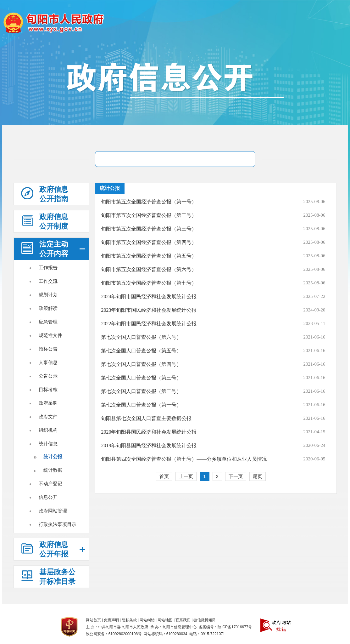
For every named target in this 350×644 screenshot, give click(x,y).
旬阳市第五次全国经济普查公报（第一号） (149, 202)
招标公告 (48, 349)
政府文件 (48, 416)
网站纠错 (147, 620)
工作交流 (48, 281)
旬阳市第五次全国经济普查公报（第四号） (149, 242)
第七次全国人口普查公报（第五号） (141, 351)
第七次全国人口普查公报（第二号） (141, 391)
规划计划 (48, 295)
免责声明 (111, 620)
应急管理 (48, 322)
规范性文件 (50, 335)
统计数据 (53, 470)
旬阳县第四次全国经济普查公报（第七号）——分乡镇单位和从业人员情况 (184, 459)
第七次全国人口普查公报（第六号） (141, 337)
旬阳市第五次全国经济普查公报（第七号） (149, 283)
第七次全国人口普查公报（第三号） (141, 378)
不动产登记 (50, 484)
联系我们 (183, 620)
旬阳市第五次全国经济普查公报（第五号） (149, 256)
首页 (164, 476)
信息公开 (48, 497)
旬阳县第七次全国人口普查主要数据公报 (146, 418)
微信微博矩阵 (205, 620)
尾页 (258, 476)
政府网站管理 (53, 511)
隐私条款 (129, 620)
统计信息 (48, 444)
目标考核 (48, 389)
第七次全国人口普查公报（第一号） (141, 405)
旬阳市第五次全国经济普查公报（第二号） (149, 215)
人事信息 (48, 362)
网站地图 (165, 620)
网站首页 (93, 620)
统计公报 (53, 456)
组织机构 (48, 430)
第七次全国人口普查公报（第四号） (141, 364)
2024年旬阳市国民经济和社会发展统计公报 (149, 296)
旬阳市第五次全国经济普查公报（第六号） (149, 269)
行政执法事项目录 (58, 524)
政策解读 (48, 308)
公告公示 (48, 376)
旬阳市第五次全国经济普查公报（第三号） (149, 229)
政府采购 (48, 403)
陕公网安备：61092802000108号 (114, 634)
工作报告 (48, 268)
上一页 (186, 476)
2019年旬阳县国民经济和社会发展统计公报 (149, 445)
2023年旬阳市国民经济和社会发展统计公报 (149, 310)
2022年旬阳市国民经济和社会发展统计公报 (149, 324)
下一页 (236, 476)
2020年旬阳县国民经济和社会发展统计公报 (149, 432)
